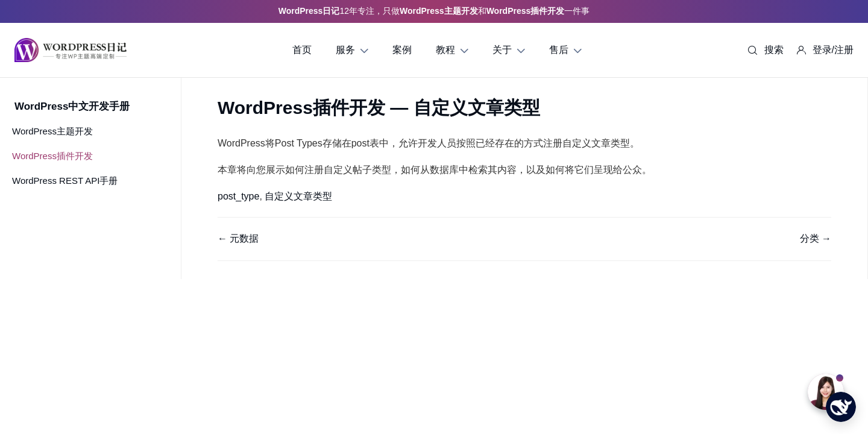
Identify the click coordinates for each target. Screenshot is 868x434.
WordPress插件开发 (52, 156)
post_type (238, 196)
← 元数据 (238, 238)
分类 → (816, 238)
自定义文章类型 (298, 196)
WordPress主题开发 (52, 131)
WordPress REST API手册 (65, 181)
